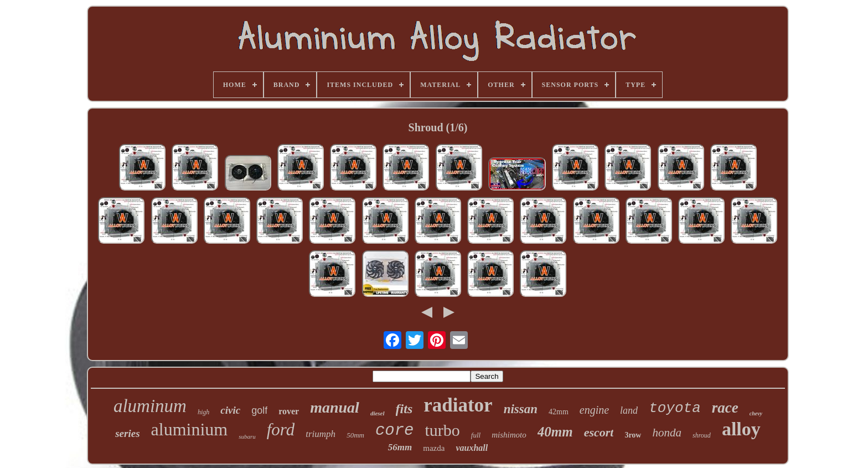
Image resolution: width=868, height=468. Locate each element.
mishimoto (509, 435)
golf (259, 410)
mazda (434, 448)
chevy (756, 413)
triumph (321, 434)
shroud (702, 435)
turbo (443, 430)
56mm (400, 447)
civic (230, 410)
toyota (675, 408)
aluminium (190, 429)
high (203, 412)
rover (289, 411)
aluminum (150, 406)
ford (281, 430)
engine (594, 410)
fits (404, 409)
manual (335, 407)
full (476, 435)
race (725, 408)
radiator (458, 405)
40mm (555, 432)
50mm (355, 435)
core (395, 431)
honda (667, 433)
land (629, 410)
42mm (559, 412)
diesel (378, 413)
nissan (521, 409)
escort (599, 432)
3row (633, 435)
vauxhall (472, 448)
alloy (741, 429)
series (127, 433)
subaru (247, 436)
